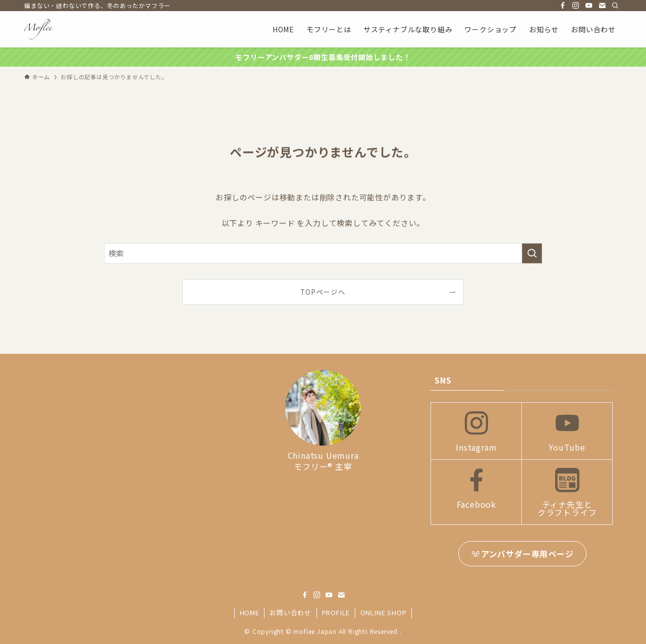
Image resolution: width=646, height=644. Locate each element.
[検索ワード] (323, 253)
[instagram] (576, 6)
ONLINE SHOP (384, 612)
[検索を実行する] (532, 253)
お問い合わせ (290, 612)
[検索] (615, 6)
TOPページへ (323, 292)
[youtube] (589, 6)
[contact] (602, 6)
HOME (250, 612)
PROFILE (336, 612)
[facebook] (563, 6)
